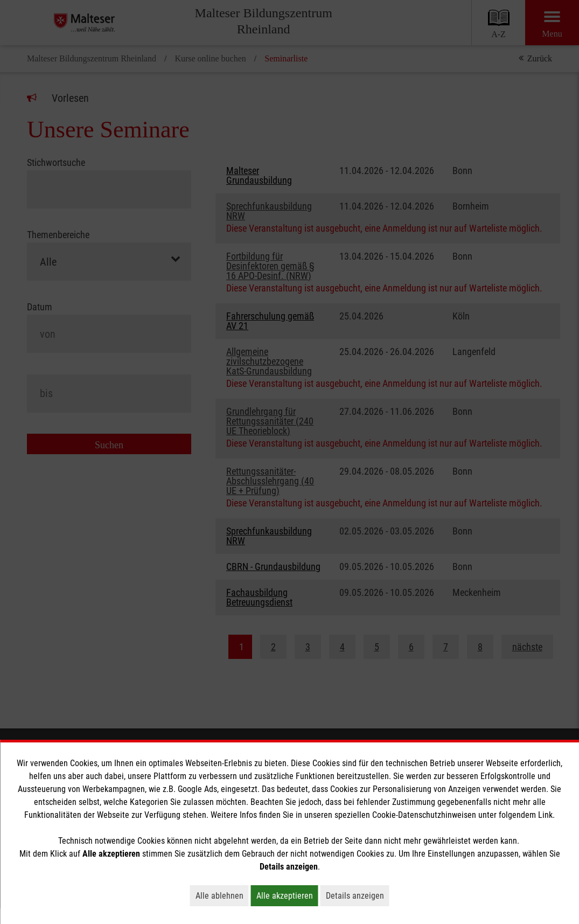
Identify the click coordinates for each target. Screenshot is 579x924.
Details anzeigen (358, 895)
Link (545, 815)
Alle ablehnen (222, 895)
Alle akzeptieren (287, 895)
